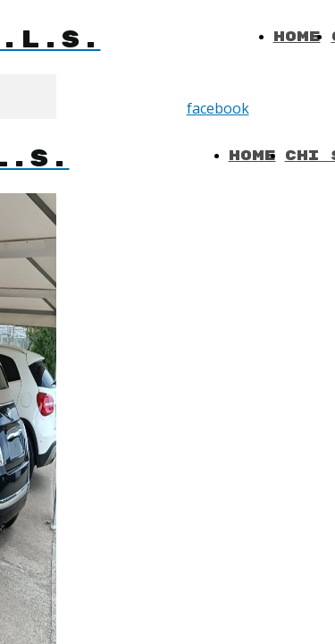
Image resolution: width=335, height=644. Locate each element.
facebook (218, 108)
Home (297, 37)
